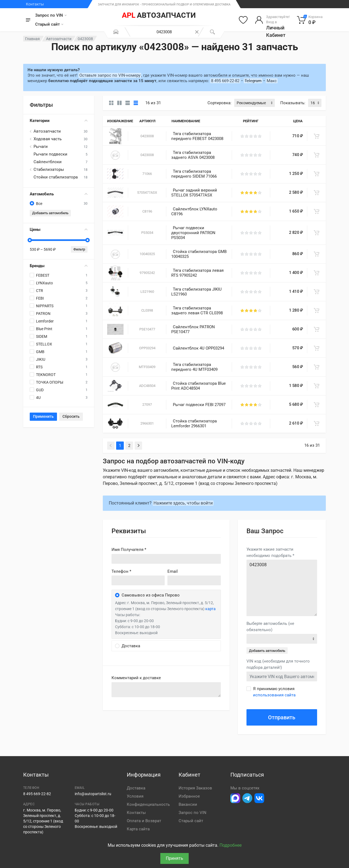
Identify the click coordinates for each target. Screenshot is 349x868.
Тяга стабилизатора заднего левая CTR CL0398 (197, 311)
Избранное (189, 796)
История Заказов (195, 788)
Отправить (282, 717)
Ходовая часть (48, 139)
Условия (135, 796)
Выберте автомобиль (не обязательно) (270, 627)
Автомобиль (59, 194)
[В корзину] (317, 136)
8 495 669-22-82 (225, 81)
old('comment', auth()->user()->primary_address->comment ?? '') (166, 690)
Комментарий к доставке (136, 678)
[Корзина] (310, 20)
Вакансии (188, 804)
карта (210, 609)
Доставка (136, 788)
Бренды (59, 266)
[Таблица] (136, 103)
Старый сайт (49, 24)
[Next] (138, 446)
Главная (32, 39)
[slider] (30, 240)
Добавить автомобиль (50, 213)
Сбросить (71, 416)
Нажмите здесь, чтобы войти (183, 503)
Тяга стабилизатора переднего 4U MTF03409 (194, 367)
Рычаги (41, 147)
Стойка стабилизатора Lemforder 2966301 (194, 423)
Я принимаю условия (274, 692)
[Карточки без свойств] (111, 103)
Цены (59, 229)
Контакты (35, 4)
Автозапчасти (59, 39)
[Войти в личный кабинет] (272, 20)
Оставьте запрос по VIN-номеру (110, 75)
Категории (59, 121)
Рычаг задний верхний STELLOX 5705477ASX (194, 193)
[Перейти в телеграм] (247, 798)
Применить (43, 416)
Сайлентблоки (48, 162)
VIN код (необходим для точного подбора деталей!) (278, 664)
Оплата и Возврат (144, 821)
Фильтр (79, 249)
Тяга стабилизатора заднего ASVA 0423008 (193, 155)
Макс (272, 81)
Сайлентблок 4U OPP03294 (198, 348)
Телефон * (121, 571)
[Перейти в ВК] (259, 798)
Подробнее (231, 845)
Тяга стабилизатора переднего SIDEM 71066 (194, 174)
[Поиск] (212, 32)
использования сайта (274, 695)
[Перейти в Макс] (235, 798)
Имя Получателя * (129, 550)
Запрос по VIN (51, 15)
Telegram (253, 81)
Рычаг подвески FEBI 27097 (199, 405)
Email (173, 571)
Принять (174, 858)
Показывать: (293, 103)
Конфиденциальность (148, 804)
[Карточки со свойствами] (119, 103)
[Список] (128, 103)
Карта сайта (138, 829)
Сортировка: (219, 103)
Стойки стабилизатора (56, 177)
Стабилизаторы (49, 169)
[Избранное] (243, 20)
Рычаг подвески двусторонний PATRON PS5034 (193, 233)
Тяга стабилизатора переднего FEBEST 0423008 (197, 136)
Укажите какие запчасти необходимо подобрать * (270, 552)
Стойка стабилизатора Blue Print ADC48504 (198, 386)
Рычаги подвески (50, 154)
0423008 (282, 588)
